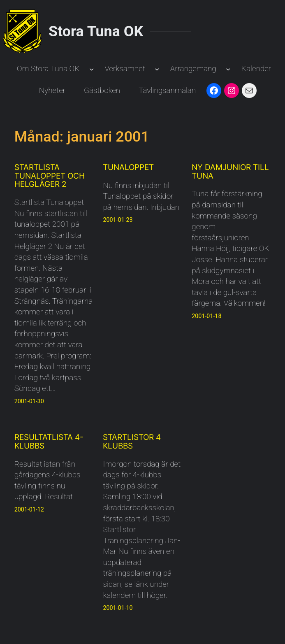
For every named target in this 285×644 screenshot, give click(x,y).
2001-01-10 (118, 608)
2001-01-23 (118, 220)
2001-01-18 (206, 316)
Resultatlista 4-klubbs (49, 442)
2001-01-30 (29, 401)
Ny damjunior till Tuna (230, 172)
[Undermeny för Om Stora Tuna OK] (92, 69)
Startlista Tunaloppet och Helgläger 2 (50, 176)
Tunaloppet (128, 168)
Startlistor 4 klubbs (132, 442)
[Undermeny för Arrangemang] (228, 69)
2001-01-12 (29, 509)
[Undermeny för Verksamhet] (157, 69)
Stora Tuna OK (96, 31)
